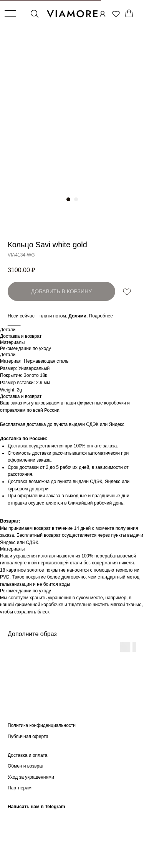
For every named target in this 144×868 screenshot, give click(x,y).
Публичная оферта (28, 736)
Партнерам (20, 788)
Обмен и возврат (26, 766)
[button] (101, 316)
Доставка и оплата (28, 755)
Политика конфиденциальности (42, 725)
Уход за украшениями (31, 777)
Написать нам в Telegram (36, 807)
